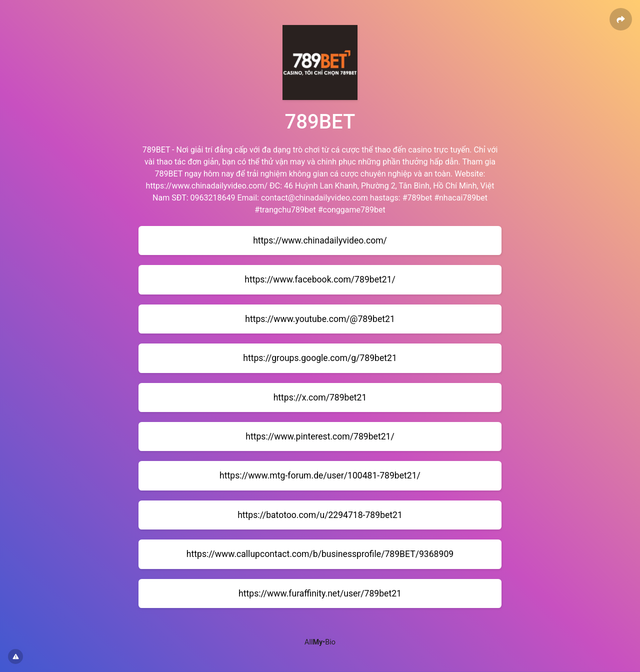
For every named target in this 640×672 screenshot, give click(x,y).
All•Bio (320, 642)
